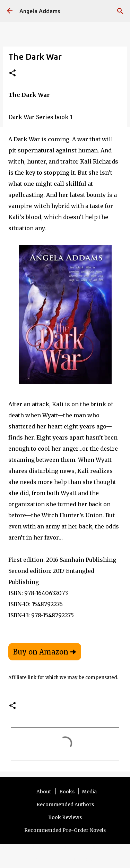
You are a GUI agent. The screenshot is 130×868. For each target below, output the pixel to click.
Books (67, 792)
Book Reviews (65, 817)
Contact (59, 847)
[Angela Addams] (10, 11)
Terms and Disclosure (24, 847)
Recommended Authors (65, 804)
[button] (12, 73)
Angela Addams (40, 11)
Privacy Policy (86, 847)
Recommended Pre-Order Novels (65, 830)
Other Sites (116, 847)
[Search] (120, 11)
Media (89, 792)
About (44, 792)
